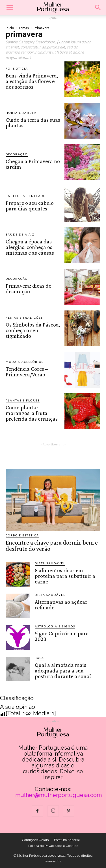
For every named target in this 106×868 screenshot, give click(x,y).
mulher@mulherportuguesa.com (59, 795)
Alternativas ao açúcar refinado (61, 605)
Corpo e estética (22, 535)
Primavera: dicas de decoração (28, 288)
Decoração (17, 154)
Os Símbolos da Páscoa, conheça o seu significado (33, 330)
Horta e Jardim (21, 113)
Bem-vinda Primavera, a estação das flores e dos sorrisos (32, 81)
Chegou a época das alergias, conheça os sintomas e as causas (30, 247)
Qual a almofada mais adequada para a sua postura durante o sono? (63, 671)
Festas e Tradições (24, 318)
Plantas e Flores (23, 400)
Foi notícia (17, 68)
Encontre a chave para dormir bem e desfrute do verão (52, 546)
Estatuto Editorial (67, 840)
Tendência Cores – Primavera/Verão (27, 372)
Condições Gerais (35, 840)
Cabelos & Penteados (27, 196)
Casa (39, 658)
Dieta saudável (50, 563)
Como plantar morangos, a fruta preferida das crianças (32, 413)
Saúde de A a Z (20, 234)
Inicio (10, 28)
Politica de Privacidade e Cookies (53, 846)
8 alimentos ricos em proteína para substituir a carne (65, 576)
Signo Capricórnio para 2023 (62, 636)
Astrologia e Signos (55, 626)
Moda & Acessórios (25, 362)
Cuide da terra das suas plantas (33, 123)
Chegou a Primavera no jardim (33, 164)
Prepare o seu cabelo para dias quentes (30, 206)
